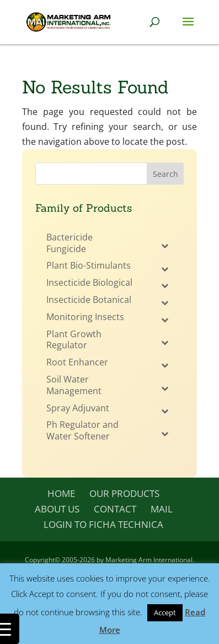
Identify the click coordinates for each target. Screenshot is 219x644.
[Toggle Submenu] (164, 246)
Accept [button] (165, 612)
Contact (115, 509)
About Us (57, 509)
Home (61, 493)
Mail (162, 509)
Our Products (124, 493)
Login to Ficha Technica (103, 524)
